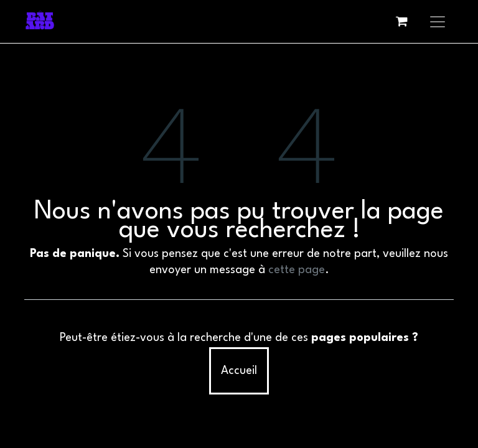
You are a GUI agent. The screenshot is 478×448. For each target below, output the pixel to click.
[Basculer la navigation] (438, 21)
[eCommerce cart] (401, 21)
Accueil (239, 371)
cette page (297, 270)
